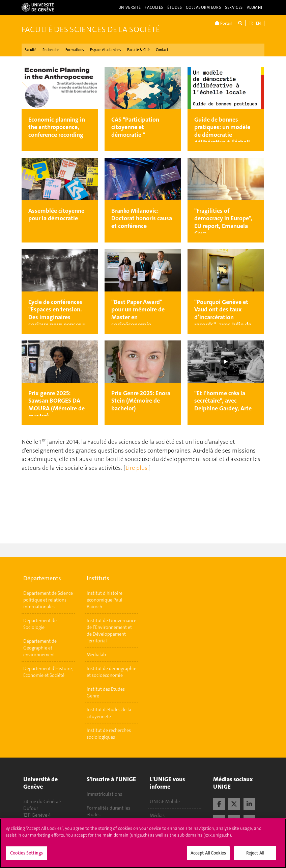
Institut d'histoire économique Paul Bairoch (105, 600)
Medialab (96, 655)
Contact (162, 50)
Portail (223, 23)
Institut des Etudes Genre (106, 692)
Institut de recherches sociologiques (109, 734)
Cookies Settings (26, 854)
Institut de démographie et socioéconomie (111, 672)
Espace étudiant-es (106, 50)
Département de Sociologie (40, 624)
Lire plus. (137, 468)
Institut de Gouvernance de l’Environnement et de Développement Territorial (111, 631)
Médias (157, 815)
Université (130, 7)
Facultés (154, 7)
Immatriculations (104, 794)
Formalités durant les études (108, 811)
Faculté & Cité (138, 50)
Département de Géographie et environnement (40, 648)
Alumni (255, 7)
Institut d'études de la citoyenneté (109, 713)
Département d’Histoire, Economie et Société (48, 672)
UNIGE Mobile (165, 801)
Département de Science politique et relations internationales (48, 600)
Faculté (31, 50)
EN (258, 23)
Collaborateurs (203, 7)
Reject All (255, 854)
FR (251, 23)
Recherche (51, 50)
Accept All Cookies (208, 854)
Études (175, 7)
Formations (75, 50)
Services (234, 7)
